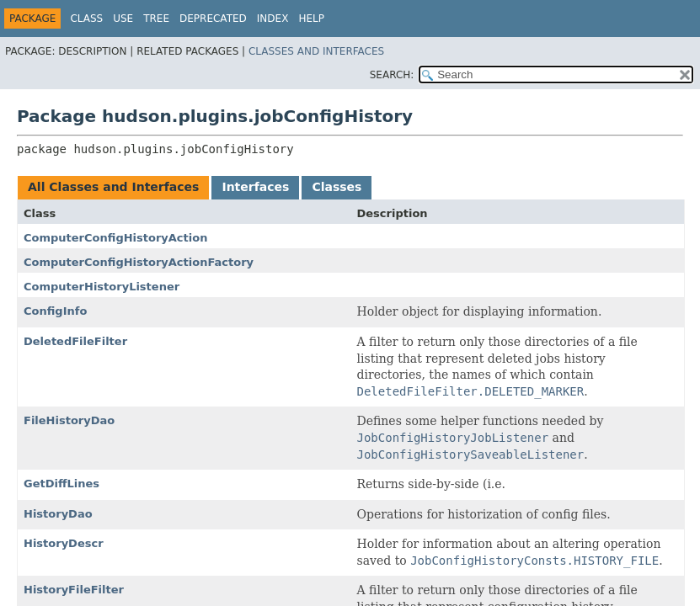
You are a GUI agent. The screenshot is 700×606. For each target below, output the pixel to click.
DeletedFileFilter (75, 341)
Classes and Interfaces (316, 51)
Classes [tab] (337, 187)
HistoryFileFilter (74, 590)
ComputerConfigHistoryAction (115, 238)
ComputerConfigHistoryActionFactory (139, 262)
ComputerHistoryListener (102, 287)
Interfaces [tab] (255, 187)
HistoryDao (58, 514)
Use (123, 19)
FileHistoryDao (69, 420)
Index (273, 19)
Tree (156, 19)
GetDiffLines (61, 484)
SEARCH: (392, 75)
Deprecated (213, 19)
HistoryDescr (64, 543)
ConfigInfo (55, 311)
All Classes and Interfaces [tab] (113, 187)
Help (311, 19)
